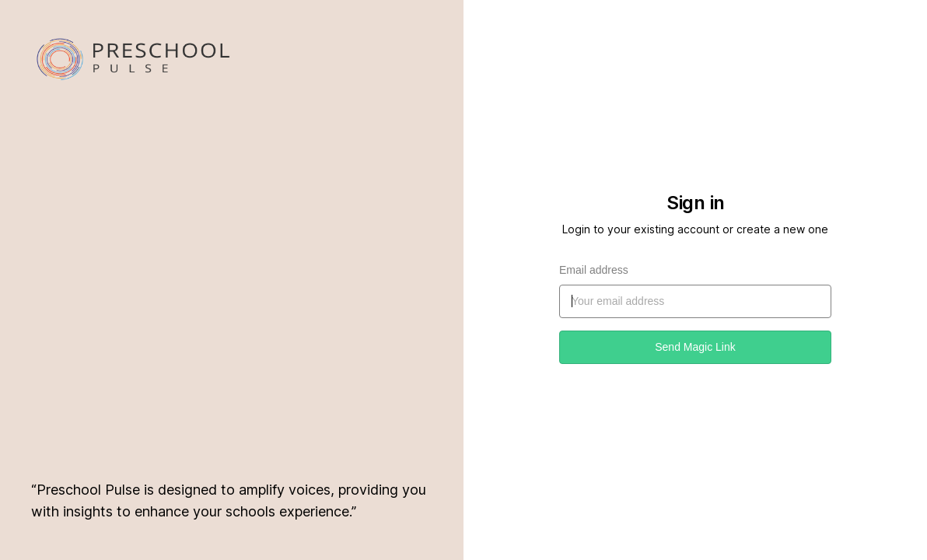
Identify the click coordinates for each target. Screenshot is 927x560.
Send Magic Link (695, 347)
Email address (594, 270)
